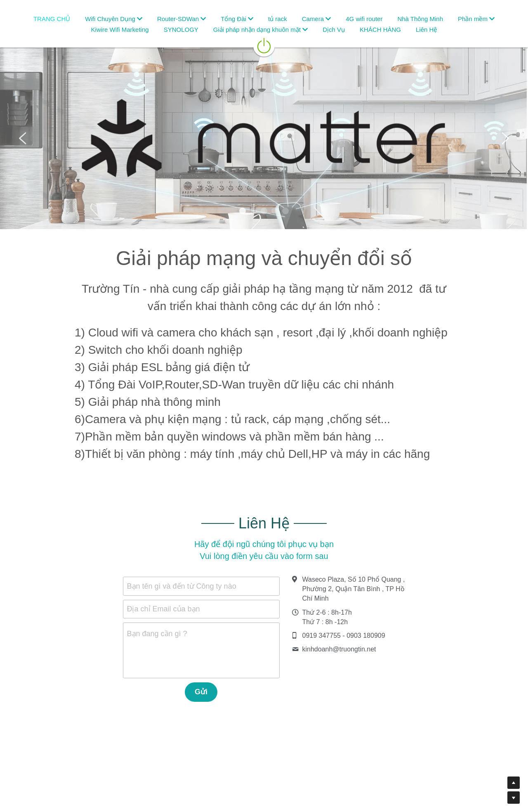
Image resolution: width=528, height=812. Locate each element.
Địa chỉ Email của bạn (164, 609)
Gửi (201, 692)
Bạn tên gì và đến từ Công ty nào (182, 586)
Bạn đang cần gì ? (157, 634)
